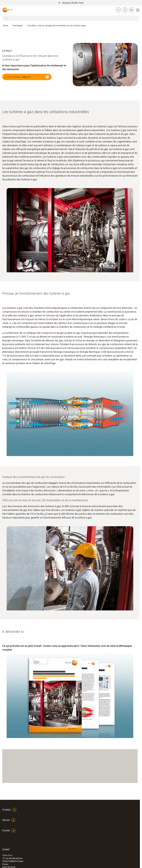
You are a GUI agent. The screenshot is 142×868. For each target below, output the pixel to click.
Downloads (18, 26)
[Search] (71, 18)
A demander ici (13, 632)
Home (5, 26)
